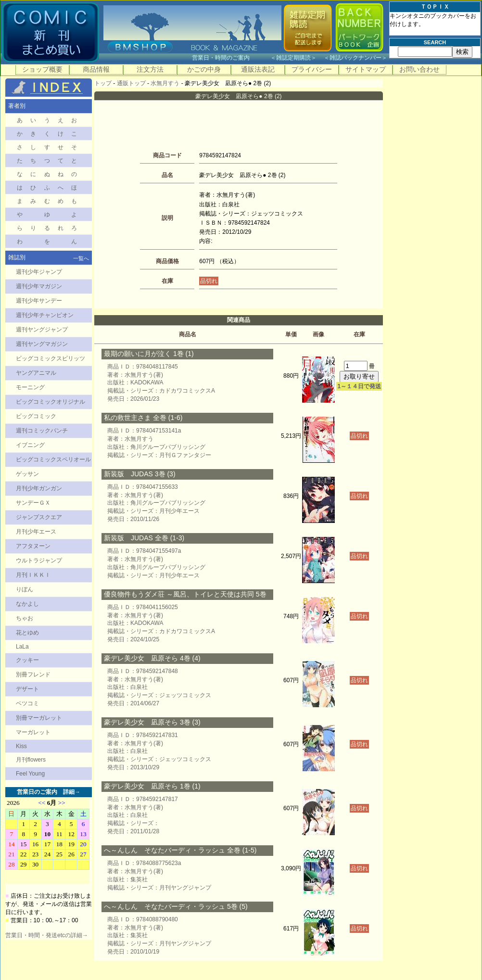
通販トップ (131, 83)
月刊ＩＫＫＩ (33, 575)
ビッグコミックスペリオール (53, 459)
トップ (103, 83)
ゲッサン (27, 474)
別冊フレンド (33, 675)
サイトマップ (366, 69)
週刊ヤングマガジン (42, 344)
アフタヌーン (33, 546)
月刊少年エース (36, 532)
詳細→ (72, 792)
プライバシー (312, 69)
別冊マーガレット (39, 718)
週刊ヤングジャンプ (42, 330)
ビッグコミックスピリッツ (51, 358)
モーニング (30, 387)
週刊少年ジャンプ (39, 272)
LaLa (22, 647)
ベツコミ (27, 703)
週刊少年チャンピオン (45, 315)
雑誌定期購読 (293, 58)
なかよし (27, 604)
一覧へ (81, 258)
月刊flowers (31, 760)
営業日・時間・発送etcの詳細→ (47, 935)
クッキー (27, 660)
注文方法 (150, 69)
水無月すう (165, 83)
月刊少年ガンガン (39, 488)
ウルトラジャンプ (39, 560)
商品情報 (96, 69)
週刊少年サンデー (39, 301)
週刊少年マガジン (39, 286)
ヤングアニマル (36, 373)
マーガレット (33, 732)
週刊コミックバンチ (42, 431)
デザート (27, 689)
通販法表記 (258, 69)
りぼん (25, 589)
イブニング (30, 445)
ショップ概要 (42, 69)
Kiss (21, 746)
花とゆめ (27, 633)
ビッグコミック (36, 416)
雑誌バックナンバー (355, 58)
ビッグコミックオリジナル (51, 402)
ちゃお (25, 618)
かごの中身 (204, 69)
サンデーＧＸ (33, 503)
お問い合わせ (419, 69)
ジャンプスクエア (39, 517)
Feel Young (30, 774)
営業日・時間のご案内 (230, 58)
